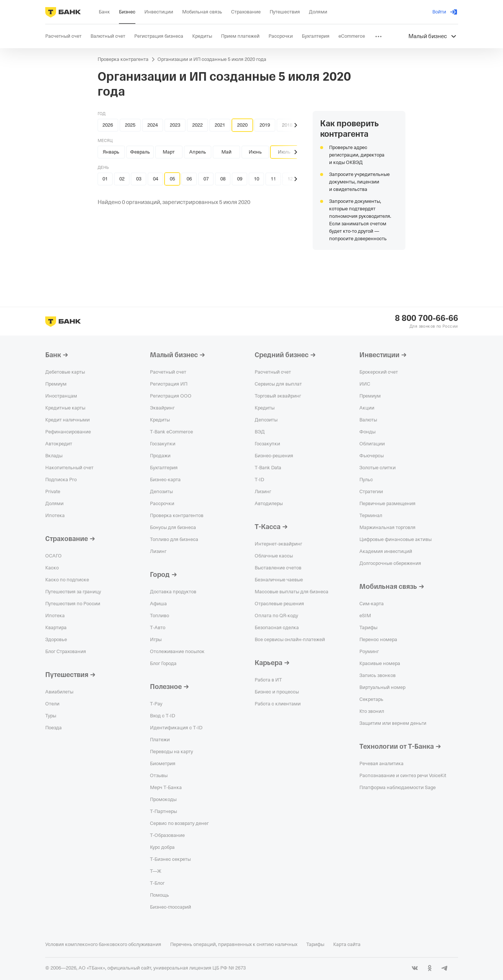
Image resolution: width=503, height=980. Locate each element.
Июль (284, 152)
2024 (153, 125)
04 (156, 179)
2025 (130, 125)
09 (240, 179)
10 (257, 179)
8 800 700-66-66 (427, 318)
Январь (111, 152)
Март (169, 152)
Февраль (140, 152)
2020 (242, 125)
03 (139, 179)
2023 (175, 125)
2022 (197, 125)
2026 (108, 125)
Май (226, 152)
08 (223, 179)
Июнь (255, 152)
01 (105, 179)
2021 (220, 125)
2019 (265, 125)
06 (189, 179)
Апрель (198, 152)
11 (273, 179)
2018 (287, 125)
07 (206, 179)
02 (122, 179)
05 (172, 179)
